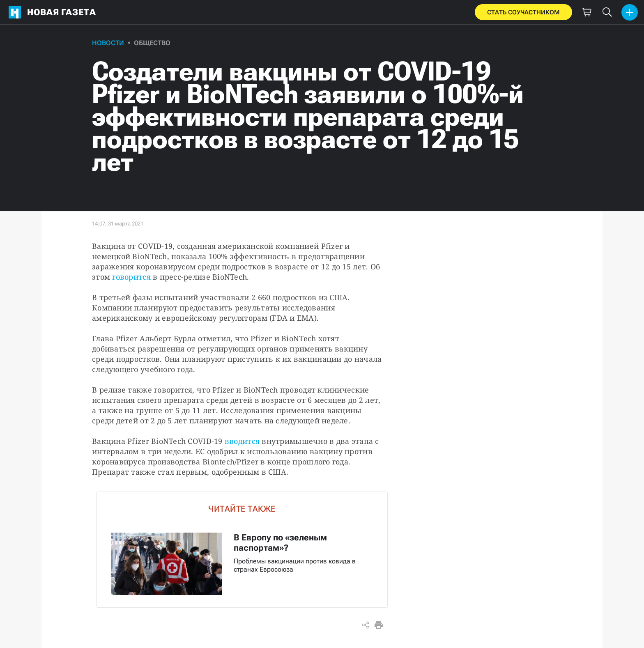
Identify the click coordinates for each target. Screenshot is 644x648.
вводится (242, 441)
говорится (131, 277)
